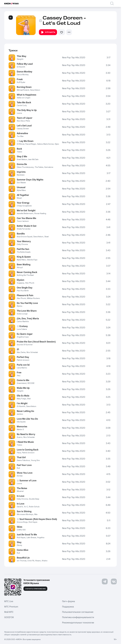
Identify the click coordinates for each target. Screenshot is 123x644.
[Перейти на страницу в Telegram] (105, 581)
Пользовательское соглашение (78, 612)
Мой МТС (9, 612)
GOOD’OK (9, 617)
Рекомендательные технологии (78, 623)
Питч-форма (68, 601)
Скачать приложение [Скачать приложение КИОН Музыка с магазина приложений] (35, 589)
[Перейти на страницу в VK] (114, 581)
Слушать (48, 32)
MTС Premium (11, 607)
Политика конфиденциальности (78, 617)
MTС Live (9, 601)
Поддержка (68, 607)
